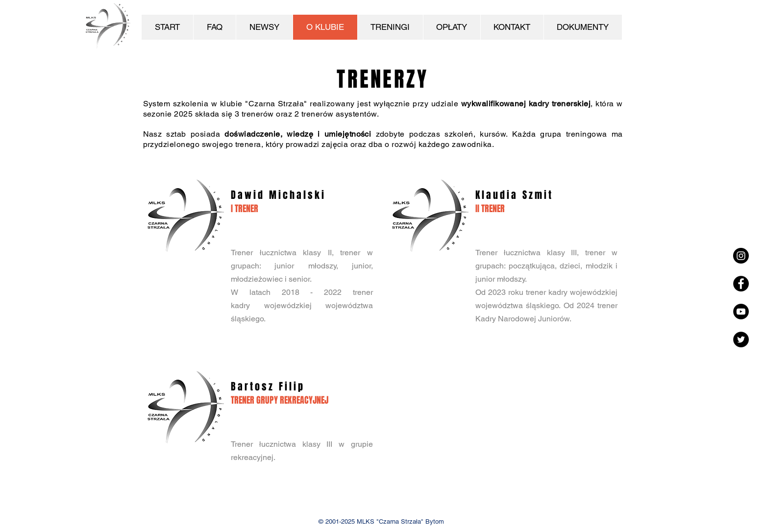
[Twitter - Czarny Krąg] (741, 339)
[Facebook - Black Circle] (741, 284)
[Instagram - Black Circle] (741, 256)
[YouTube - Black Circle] (741, 312)
